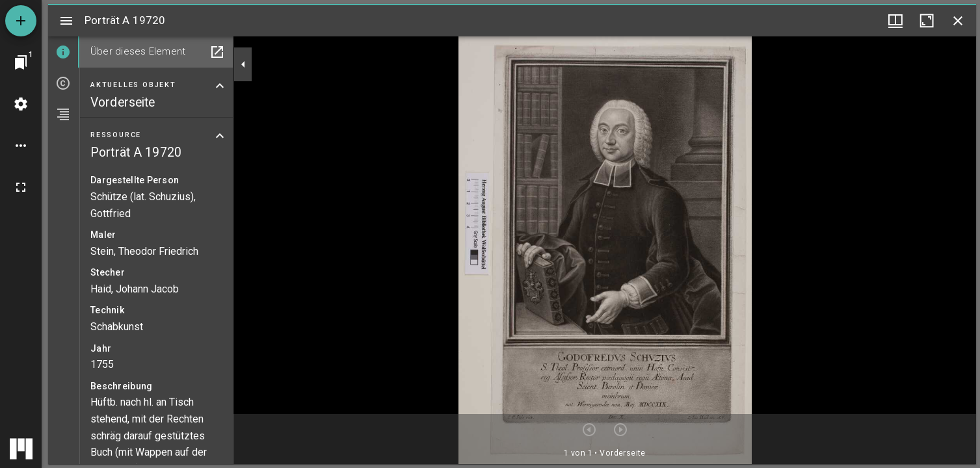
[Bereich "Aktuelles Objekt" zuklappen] (220, 86)
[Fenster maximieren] (927, 21)
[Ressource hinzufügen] (21, 21)
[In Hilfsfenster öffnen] (217, 52)
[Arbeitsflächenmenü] (21, 104)
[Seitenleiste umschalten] (66, 21)
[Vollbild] (21, 187)
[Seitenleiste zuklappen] (243, 64)
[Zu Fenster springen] (21, 62)
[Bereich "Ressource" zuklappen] (220, 136)
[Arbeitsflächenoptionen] (21, 146)
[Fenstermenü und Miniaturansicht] (895, 21)
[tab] (64, 52)
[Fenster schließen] (958, 21)
